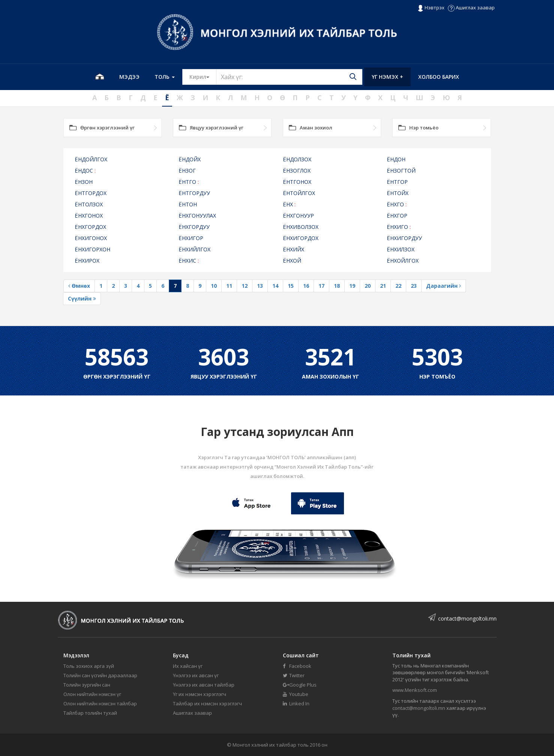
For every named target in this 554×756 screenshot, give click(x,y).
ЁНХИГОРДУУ (404, 238)
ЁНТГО (189, 182)
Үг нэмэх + (387, 77)
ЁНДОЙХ (190, 159)
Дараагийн (444, 286)
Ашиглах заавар (471, 8)
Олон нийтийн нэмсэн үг (92, 694)
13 (260, 286)
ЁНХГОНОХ (89, 216)
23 (414, 286)
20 (368, 286)
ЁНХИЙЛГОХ (194, 249)
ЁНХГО (397, 204)
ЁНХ (289, 204)
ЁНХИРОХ (87, 261)
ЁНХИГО (399, 227)
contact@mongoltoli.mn (467, 618)
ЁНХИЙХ (294, 249)
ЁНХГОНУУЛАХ (197, 216)
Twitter (294, 675)
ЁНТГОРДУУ (194, 193)
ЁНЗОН (84, 182)
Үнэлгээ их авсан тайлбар (204, 685)
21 (383, 286)
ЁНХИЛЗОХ (401, 249)
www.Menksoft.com (415, 690)
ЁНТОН (188, 204)
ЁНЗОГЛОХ (297, 171)
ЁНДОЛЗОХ (297, 159)
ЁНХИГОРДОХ (301, 238)
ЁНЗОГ (187, 171)
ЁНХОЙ (292, 261)
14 (275, 286)
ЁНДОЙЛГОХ (91, 159)
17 (321, 286)
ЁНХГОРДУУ (194, 227)
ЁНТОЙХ (398, 193)
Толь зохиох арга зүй (89, 666)
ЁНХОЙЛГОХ (403, 261)
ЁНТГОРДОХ (91, 193)
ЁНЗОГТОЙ (401, 171)
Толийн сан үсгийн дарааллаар (100, 675)
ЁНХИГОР (191, 238)
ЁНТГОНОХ (297, 182)
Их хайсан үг (188, 666)
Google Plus (300, 685)
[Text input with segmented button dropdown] (289, 77)
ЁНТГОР (397, 182)
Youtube (296, 694)
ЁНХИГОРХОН (92, 249)
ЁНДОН (396, 159)
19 (352, 286)
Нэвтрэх (431, 8)
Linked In (296, 703)
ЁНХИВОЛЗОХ (301, 227)
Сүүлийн (82, 298)
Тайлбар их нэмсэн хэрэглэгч (207, 703)
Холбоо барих (439, 77)
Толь (165, 77)
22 (398, 286)
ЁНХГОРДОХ (90, 227)
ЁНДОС (85, 171)
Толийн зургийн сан (87, 685)
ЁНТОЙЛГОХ (299, 193)
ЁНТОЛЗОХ (89, 204)
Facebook (297, 666)
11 (229, 286)
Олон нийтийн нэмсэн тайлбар (100, 703)
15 (291, 286)
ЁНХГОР (397, 216)
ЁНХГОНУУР (298, 216)
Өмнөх (79, 286)
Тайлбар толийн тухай (90, 713)
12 (245, 286)
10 (214, 286)
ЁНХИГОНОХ (91, 238)
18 (337, 286)
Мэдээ (129, 77)
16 (306, 286)
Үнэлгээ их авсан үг (196, 675)
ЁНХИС (189, 261)
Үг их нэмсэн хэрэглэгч (200, 694)
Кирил (203, 77)
